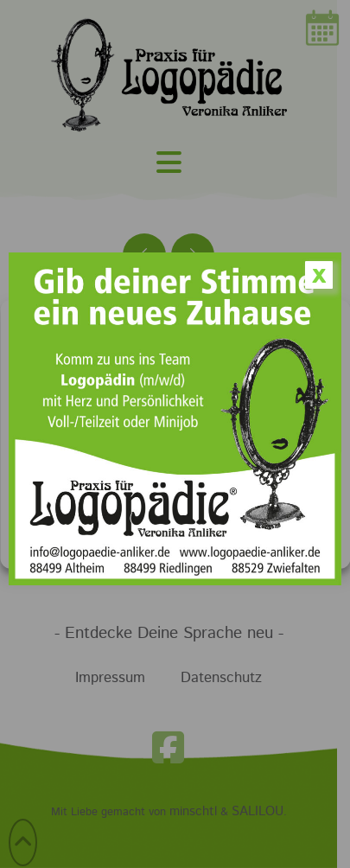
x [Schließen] (318, 275)
